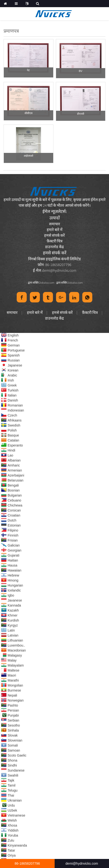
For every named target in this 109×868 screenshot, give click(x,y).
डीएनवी (81, 114)
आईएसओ (28, 156)
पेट (28, 70)
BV (80, 71)
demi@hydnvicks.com (59, 270)
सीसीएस (29, 113)
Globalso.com (46, 283)
